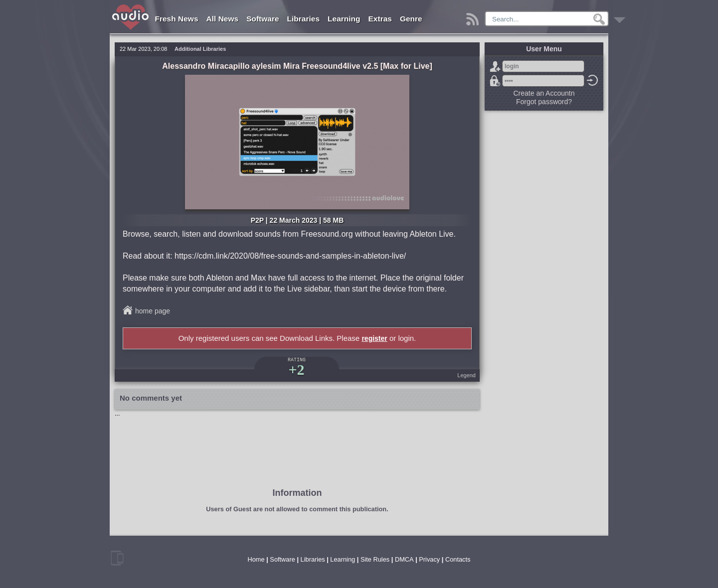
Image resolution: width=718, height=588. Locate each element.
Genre (411, 19)
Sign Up (495, 66)
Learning (344, 19)
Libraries (303, 19)
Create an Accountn (544, 93)
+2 (296, 369)
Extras (380, 19)
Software (263, 19)
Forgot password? (495, 81)
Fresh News (177, 19)
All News (223, 19)
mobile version (117, 558)
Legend (466, 375)
